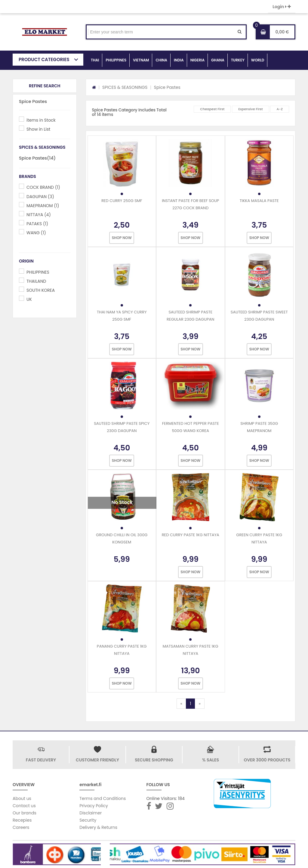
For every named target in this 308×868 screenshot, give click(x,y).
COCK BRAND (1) (43, 187)
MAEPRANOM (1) (43, 206)
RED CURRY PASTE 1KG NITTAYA (191, 535)
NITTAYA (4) (39, 215)
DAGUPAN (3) (40, 197)
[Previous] (181, 704)
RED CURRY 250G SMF (122, 201)
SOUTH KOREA (41, 290)
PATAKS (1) (37, 224)
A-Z (280, 109)
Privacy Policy (94, 806)
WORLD (258, 60)
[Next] (199, 704)
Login (282, 7)
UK (29, 299)
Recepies (22, 820)
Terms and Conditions (103, 798)
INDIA (179, 60)
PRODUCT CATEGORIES (44, 59)
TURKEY (238, 60)
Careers (21, 827)
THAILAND (36, 281)
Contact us (24, 806)
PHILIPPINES (116, 60)
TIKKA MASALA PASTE (259, 201)
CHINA (161, 60)
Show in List (38, 129)
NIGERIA (197, 60)
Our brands (25, 813)
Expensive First (251, 109)
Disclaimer (91, 813)
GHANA (218, 60)
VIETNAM (141, 60)
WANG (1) (36, 233)
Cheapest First (212, 109)
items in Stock (41, 120)
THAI (95, 60)
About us (22, 798)
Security (88, 820)
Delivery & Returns (98, 827)
